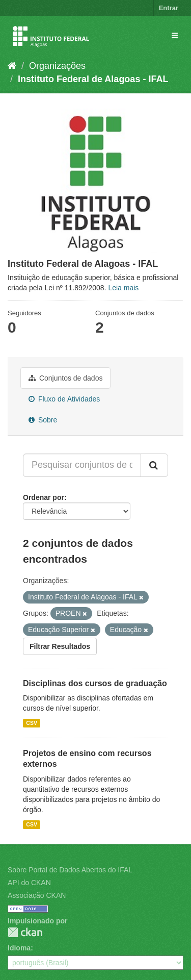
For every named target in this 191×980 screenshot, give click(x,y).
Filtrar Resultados (60, 646)
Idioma (19, 948)
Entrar (169, 8)
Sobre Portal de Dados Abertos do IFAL (70, 870)
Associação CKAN (37, 895)
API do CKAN (29, 883)
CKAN (25, 932)
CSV (32, 723)
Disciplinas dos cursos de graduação (95, 683)
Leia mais (123, 288)
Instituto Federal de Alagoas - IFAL (93, 79)
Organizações (57, 66)
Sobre (43, 420)
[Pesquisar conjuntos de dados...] (82, 465)
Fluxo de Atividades (64, 399)
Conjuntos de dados (65, 378)
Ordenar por (44, 497)
